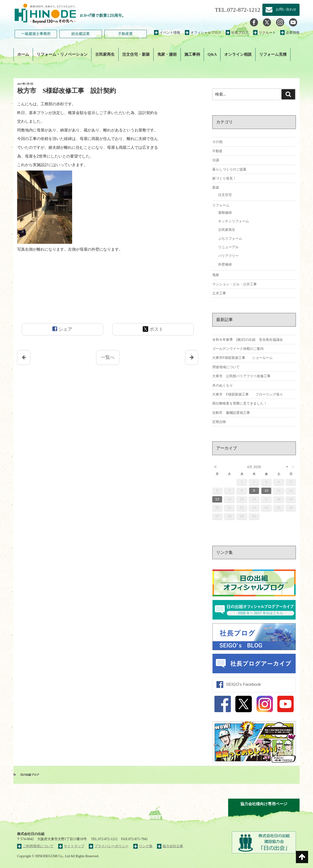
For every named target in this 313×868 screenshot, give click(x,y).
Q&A (212, 54)
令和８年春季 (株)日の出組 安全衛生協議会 (248, 340)
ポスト (153, 329)
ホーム (23, 54)
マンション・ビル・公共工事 (235, 284)
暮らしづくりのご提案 (229, 169)
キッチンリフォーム (234, 221)
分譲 (216, 160)
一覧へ (108, 357)
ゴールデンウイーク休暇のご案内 (238, 349)
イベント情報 (167, 33)
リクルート (264, 33)
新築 (216, 187)
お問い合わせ (281, 10)
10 (266, 491)
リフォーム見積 (273, 54)
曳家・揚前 (167, 54)
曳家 (216, 275)
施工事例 (192, 54)
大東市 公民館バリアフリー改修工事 (241, 376)
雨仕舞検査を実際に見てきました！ (240, 403)
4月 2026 (254, 467)
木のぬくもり (223, 385)
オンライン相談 (238, 54)
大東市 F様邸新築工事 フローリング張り (248, 394)
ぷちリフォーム (230, 238)
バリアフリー (228, 256)
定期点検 (219, 422)
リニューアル (228, 247)
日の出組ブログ (30, 775)
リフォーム (221, 205)
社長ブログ (237, 33)
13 (217, 499)
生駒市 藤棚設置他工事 (231, 413)
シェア (62, 329)
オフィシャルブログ (203, 33)
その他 (217, 142)
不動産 (217, 151)
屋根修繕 (225, 213)
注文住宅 (225, 195)
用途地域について (226, 367)
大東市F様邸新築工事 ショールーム (242, 358)
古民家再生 (105, 54)
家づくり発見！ (224, 178)
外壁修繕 (225, 264)
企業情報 (290, 33)
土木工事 (219, 293)
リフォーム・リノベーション (62, 54)
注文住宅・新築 (136, 54)
